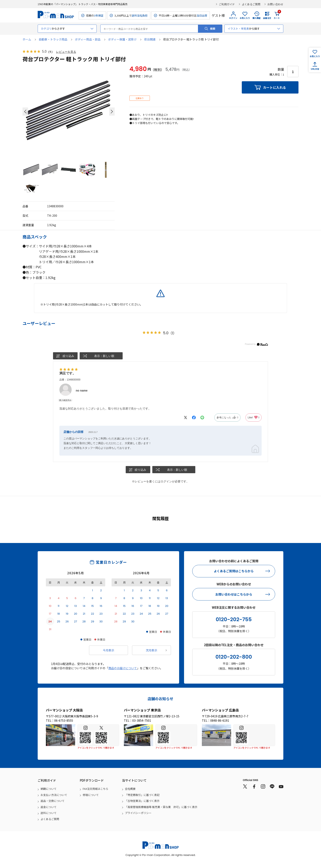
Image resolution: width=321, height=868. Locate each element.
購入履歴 (257, 18)
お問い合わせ (275, 4)
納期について (49, 789)
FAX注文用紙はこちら (96, 789)
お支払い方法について (54, 795)
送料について (49, 813)
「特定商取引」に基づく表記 (142, 795)
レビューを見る (66, 52)
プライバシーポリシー (138, 813)
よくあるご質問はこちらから (234, 571)
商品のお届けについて (123, 668)
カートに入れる (275, 87)
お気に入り (245, 18)
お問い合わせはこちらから (234, 594)
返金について (49, 807)
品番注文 (267, 18)
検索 (213, 29)
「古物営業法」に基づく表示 (142, 801)
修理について (91, 795)
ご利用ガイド (227, 4)
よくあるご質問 (251, 4)
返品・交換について (53, 801)
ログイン (233, 18)
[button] (25, 112)
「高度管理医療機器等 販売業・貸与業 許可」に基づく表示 (161, 807)
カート (277, 15)
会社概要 (130, 789)
